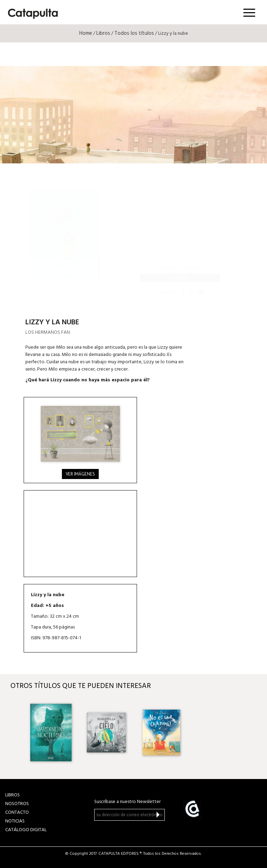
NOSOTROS (17, 804)
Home (86, 33)
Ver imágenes (80, 474)
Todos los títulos (134, 33)
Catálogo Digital (26, 830)
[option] (51, 732)
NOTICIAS (15, 821)
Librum (180, 277)
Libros (103, 33)
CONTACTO (17, 813)
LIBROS (13, 795)
